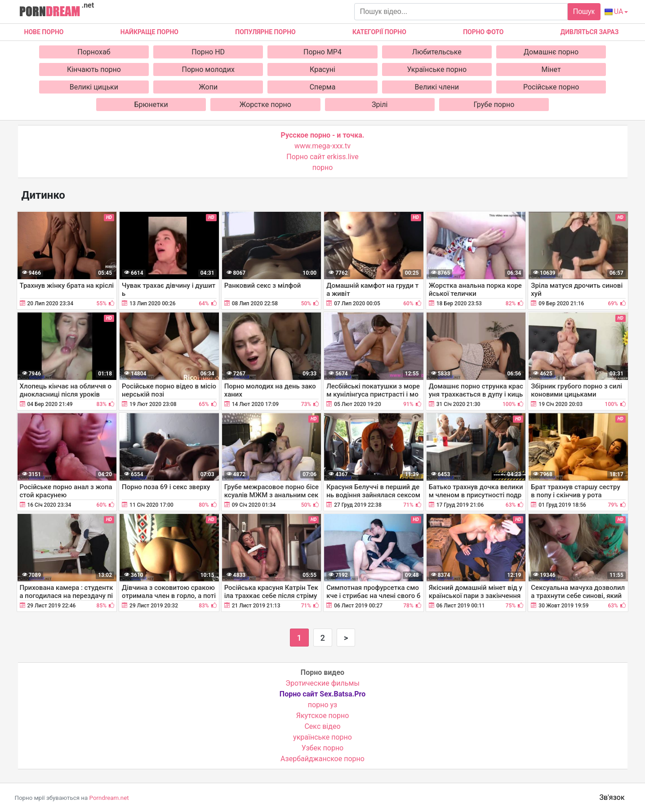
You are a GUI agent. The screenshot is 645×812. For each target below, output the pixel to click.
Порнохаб (94, 52)
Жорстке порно (265, 105)
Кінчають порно (94, 69)
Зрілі (380, 105)
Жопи (208, 87)
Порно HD (208, 52)
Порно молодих (208, 69)
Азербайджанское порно (322, 759)
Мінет (551, 69)
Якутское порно (323, 716)
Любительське (437, 52)
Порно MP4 (322, 52)
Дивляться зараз (590, 32)
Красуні (322, 69)
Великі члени (437, 87)
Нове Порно (44, 32)
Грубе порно (494, 105)
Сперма (323, 87)
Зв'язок (612, 797)
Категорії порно (379, 32)
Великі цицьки (94, 87)
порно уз (322, 705)
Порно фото (483, 32)
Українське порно (437, 69)
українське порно (322, 737)
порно (323, 167)
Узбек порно (323, 748)
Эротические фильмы (322, 683)
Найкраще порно (149, 32)
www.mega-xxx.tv (322, 146)
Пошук (584, 11)
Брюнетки (151, 105)
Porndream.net (109, 798)
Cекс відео (322, 726)
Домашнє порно (551, 52)
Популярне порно (265, 32)
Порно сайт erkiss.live (322, 157)
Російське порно (551, 87)
